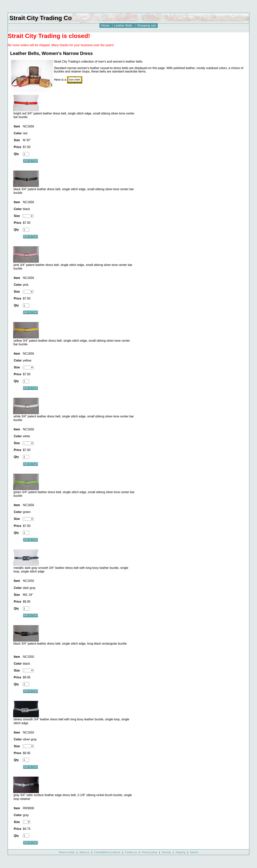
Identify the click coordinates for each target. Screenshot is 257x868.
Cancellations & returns (107, 852)
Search (194, 852)
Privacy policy (149, 852)
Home (106, 25)
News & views (67, 852)
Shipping (180, 852)
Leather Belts (124, 25)
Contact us (131, 852)
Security (166, 852)
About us (84, 852)
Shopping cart (147, 25)
